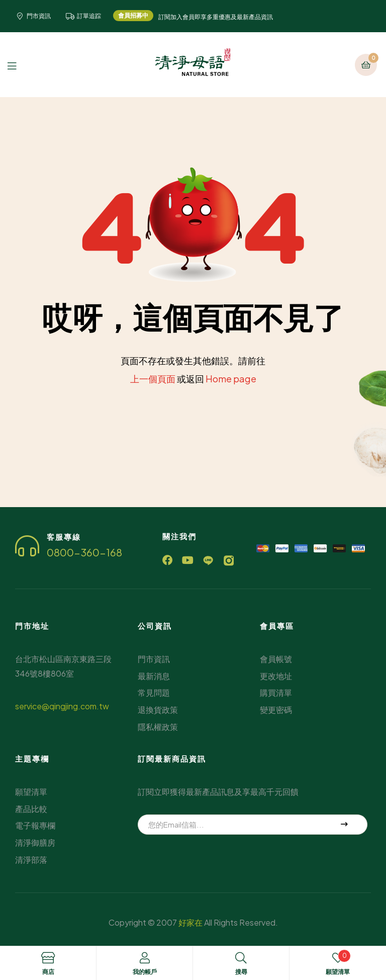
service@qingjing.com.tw (62, 706)
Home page (231, 379)
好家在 (190, 922)
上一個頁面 (153, 379)
